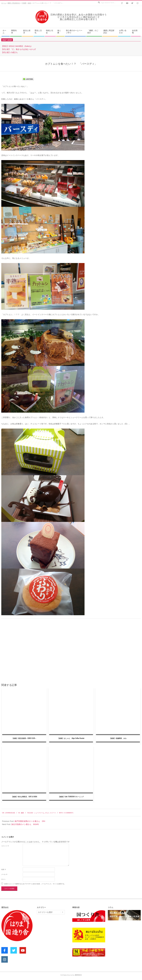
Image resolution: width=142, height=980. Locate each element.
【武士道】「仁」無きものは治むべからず (19, 49)
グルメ (47, 813)
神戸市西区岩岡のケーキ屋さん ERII (30, 821)
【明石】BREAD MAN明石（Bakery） (17, 46)
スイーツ (53, 813)
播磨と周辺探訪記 (14, 3)
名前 (4, 869)
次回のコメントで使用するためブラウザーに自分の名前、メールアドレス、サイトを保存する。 (35, 884)
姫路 (29, 3)
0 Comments (69, 813)
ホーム (4, 3)
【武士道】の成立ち (9, 52)
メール (4, 874)
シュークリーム (39, 813)
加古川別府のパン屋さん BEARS (25, 824)
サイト (3, 879)
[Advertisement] (56, 936)
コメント (5, 846)
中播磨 (24, 3)
